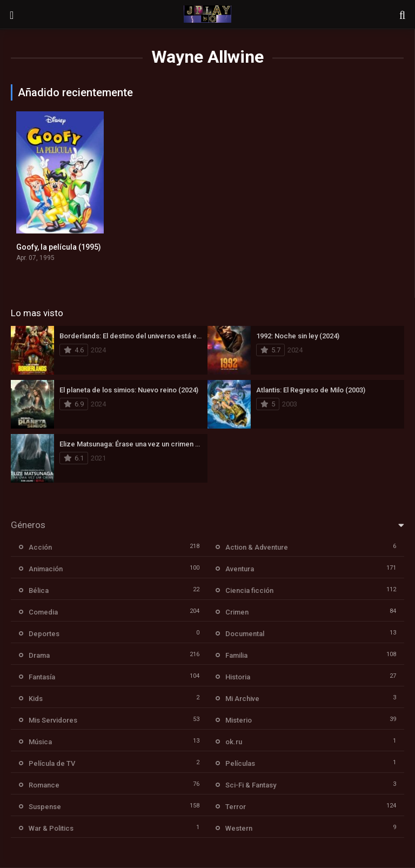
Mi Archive (242, 699)
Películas (240, 763)
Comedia (43, 612)
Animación (46, 569)
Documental (245, 634)
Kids (36, 699)
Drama (39, 655)
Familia (236, 655)
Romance (44, 785)
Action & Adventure (257, 547)
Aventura (240, 569)
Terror (236, 807)
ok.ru (234, 742)
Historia (238, 677)
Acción (40, 547)
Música (40, 742)
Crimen (237, 612)
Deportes (44, 634)
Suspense (45, 807)
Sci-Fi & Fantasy (251, 785)
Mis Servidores (53, 720)
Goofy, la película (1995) (59, 247)
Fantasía (42, 677)
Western (239, 828)
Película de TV (52, 763)
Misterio (239, 720)
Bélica (39, 590)
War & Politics (51, 828)
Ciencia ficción (249, 590)
